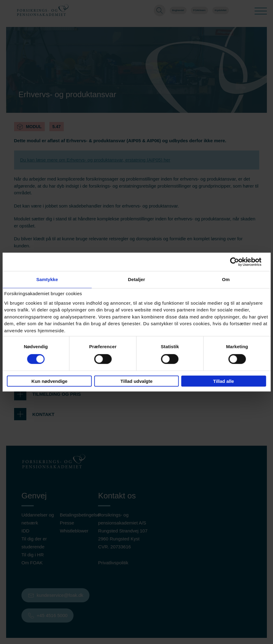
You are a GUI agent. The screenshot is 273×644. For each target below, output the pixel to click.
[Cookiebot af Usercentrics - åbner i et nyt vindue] (239, 262)
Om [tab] (226, 279)
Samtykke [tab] (47, 279)
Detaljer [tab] (137, 279)
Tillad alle (224, 381)
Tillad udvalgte (136, 381)
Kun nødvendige (50, 381)
